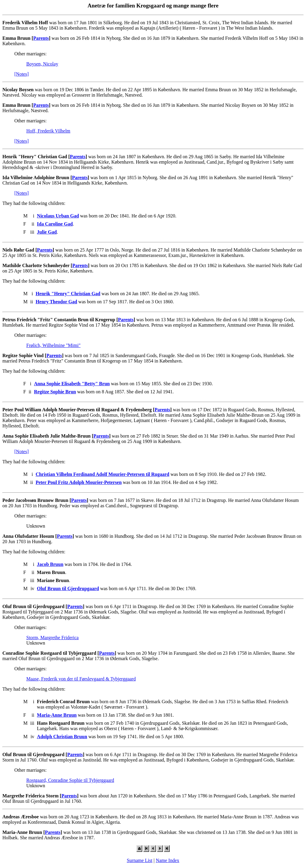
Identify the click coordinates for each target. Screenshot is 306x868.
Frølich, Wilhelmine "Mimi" (53, 345)
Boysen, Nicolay (42, 64)
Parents (41, 38)
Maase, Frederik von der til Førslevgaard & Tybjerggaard (81, 679)
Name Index (167, 860)
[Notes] (22, 74)
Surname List (140, 860)
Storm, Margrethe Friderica (52, 638)
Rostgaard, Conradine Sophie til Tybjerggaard (70, 780)
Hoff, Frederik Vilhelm (48, 131)
